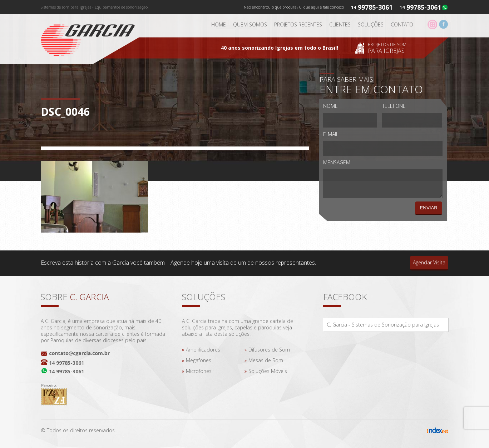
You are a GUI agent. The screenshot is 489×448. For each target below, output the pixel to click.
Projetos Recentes (298, 24)
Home (219, 24)
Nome (330, 106)
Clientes (340, 24)
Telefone (394, 106)
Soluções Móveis (268, 371)
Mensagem (337, 162)
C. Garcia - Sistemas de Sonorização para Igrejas (383, 325)
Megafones (199, 360)
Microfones (199, 371)
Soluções (371, 24)
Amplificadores (203, 350)
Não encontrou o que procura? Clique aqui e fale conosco (294, 7)
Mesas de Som (266, 360)
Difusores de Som (269, 350)
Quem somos (250, 24)
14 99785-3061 (66, 363)
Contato (402, 24)
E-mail (331, 134)
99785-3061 (424, 7)
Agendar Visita (429, 262)
